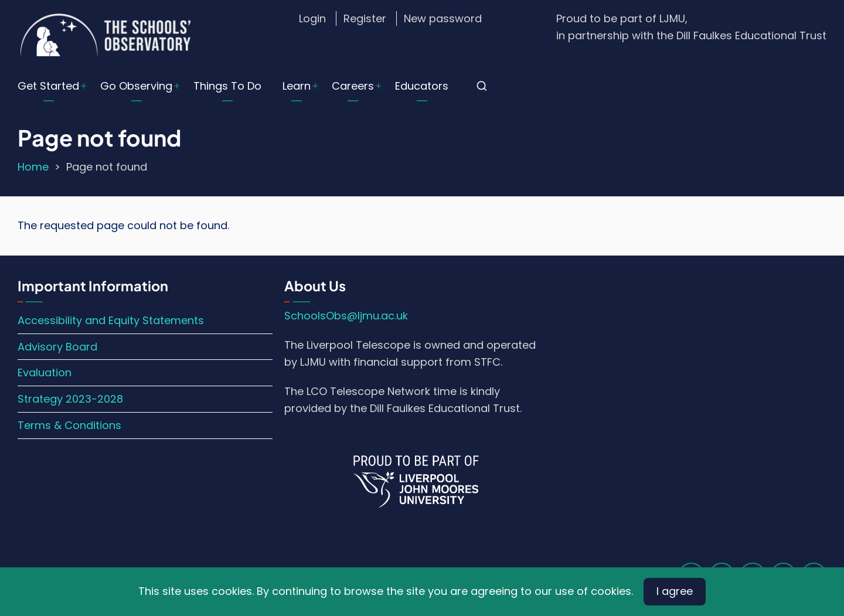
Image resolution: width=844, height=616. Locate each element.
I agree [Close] (675, 591)
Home (33, 167)
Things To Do (227, 86)
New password (443, 18)
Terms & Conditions (69, 425)
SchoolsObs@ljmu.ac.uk (346, 316)
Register (365, 18)
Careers (353, 86)
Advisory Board (57, 347)
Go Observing (136, 86)
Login (312, 18)
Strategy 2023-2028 (70, 399)
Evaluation (45, 372)
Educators (422, 86)
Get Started (48, 86)
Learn (297, 86)
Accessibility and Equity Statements (111, 320)
